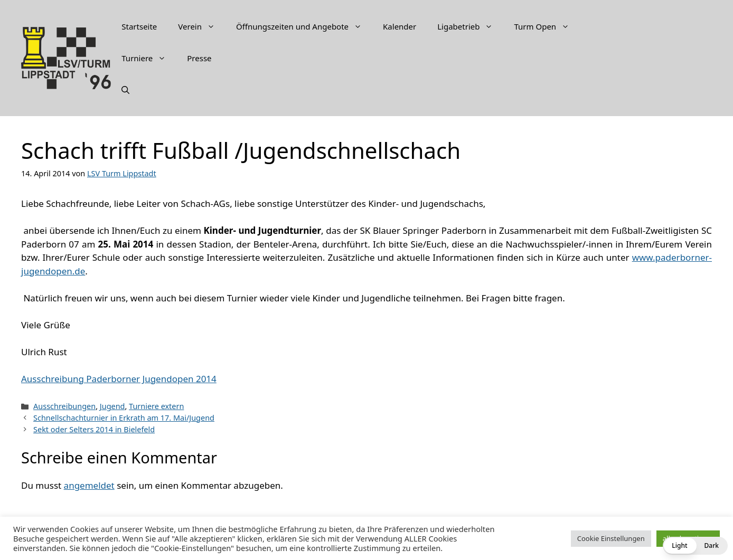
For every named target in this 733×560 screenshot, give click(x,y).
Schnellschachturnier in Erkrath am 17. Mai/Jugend (124, 418)
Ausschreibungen (64, 406)
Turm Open (547, 26)
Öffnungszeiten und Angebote (304, 26)
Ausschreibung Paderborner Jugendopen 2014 (119, 379)
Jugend (112, 406)
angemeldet (89, 485)
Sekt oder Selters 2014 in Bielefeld (94, 429)
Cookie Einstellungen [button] (611, 538)
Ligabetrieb (470, 26)
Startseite (139, 26)
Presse (199, 58)
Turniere (149, 58)
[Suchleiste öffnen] (125, 90)
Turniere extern (156, 406)
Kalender (400, 26)
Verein (202, 26)
